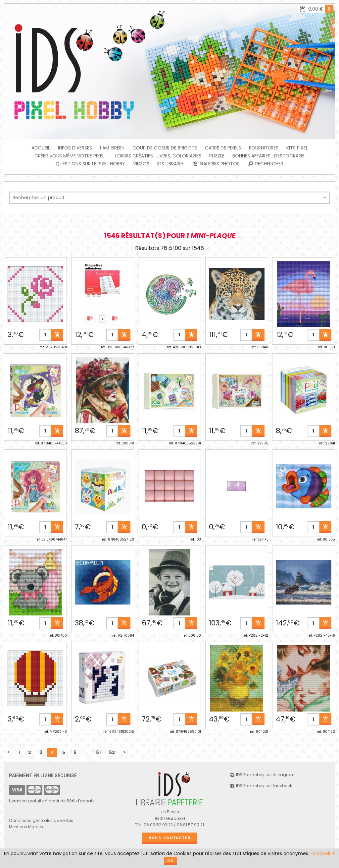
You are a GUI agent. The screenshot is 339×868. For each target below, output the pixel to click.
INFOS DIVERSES (75, 148)
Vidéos (141, 164)
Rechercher (266, 164)
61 (98, 752)
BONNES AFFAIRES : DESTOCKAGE (268, 156)
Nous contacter (169, 838)
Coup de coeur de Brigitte (165, 148)
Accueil (41, 148)
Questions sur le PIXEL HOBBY (90, 164)
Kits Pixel (297, 148)
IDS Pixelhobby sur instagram (262, 775)
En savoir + (323, 853)
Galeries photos (216, 164)
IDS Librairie (170, 164)
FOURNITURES (264, 148)
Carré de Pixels (223, 148)
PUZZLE (217, 156)
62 (112, 752)
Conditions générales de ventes (41, 820)
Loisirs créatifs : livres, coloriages (158, 156)
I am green (112, 148)
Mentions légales (26, 827)
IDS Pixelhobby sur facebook (261, 786)
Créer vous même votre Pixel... (71, 156)
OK (170, 861)
